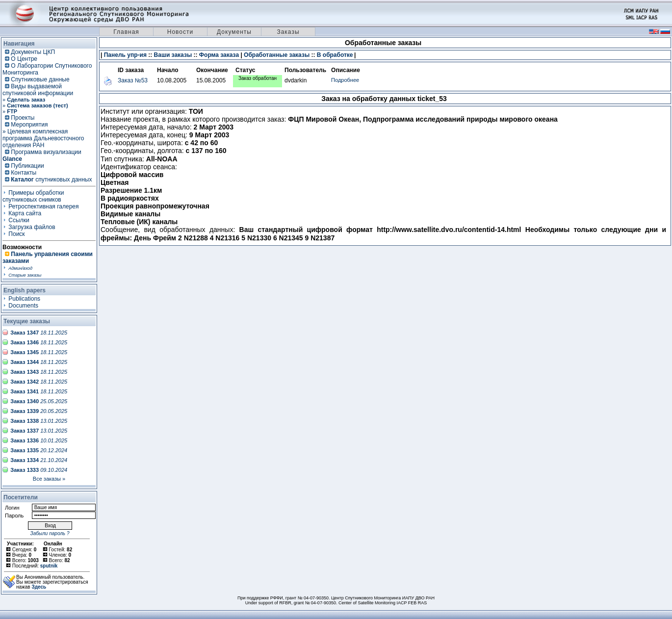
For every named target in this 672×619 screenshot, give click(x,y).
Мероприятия (29, 125)
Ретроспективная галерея (43, 206)
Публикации (27, 166)
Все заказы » (49, 479)
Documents (23, 306)
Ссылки (19, 220)
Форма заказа (219, 55)
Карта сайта (25, 213)
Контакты (24, 173)
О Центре (24, 59)
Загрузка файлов (32, 227)
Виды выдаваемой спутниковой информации (38, 90)
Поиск (16, 234)
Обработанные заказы (277, 55)
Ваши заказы (173, 55)
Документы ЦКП (33, 52)
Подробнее (345, 80)
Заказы (288, 32)
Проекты (23, 118)
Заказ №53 (133, 80)
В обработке (335, 55)
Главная (126, 32)
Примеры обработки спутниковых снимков (33, 196)
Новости (180, 32)
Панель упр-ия (125, 55)
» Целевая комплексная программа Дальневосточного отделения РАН (43, 138)
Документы (234, 32)
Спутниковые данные (40, 79)
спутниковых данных (51, 180)
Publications (24, 299)
